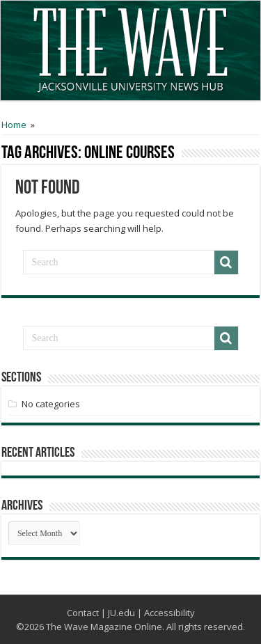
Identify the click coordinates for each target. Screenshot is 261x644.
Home (14, 125)
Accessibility (169, 613)
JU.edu (121, 613)
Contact (83, 613)
